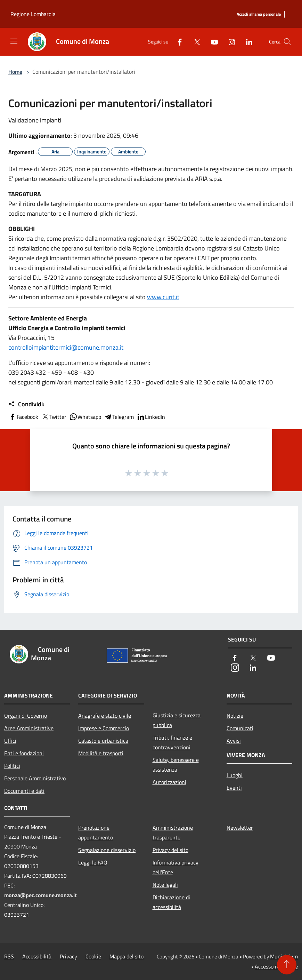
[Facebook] (177, 42)
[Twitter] (194, 42)
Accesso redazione (276, 966)
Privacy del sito (170, 850)
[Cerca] (287, 42)
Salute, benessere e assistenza (176, 765)
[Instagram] (229, 42)
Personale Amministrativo (35, 778)
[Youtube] (212, 42)
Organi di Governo (26, 716)
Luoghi (235, 775)
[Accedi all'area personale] (259, 14)
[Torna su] (287, 965)
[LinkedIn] (246, 42)
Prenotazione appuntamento (96, 832)
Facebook (23, 417)
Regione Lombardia (33, 14)
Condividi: (26, 404)
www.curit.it (163, 297)
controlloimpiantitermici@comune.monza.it (66, 347)
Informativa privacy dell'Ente (176, 867)
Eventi (234, 788)
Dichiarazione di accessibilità (171, 902)
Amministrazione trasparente (173, 832)
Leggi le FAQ (93, 862)
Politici (12, 766)
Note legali (165, 885)
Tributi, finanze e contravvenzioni (172, 742)
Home (15, 72)
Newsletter (240, 828)
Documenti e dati (24, 791)
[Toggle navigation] (14, 41)
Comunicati (240, 728)
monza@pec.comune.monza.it (40, 895)
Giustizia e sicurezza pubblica (177, 720)
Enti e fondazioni (24, 753)
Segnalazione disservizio (107, 850)
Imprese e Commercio (104, 728)
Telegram (119, 417)
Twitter (54, 417)
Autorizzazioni (169, 782)
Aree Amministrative (29, 728)
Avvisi (234, 741)
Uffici (10, 741)
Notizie (235, 716)
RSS (9, 956)
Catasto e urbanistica (103, 741)
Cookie (93, 956)
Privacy (68, 956)
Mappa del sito (126, 956)
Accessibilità (37, 956)
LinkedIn (151, 417)
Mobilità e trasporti (101, 753)
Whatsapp (85, 417)
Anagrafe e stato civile (105, 716)
